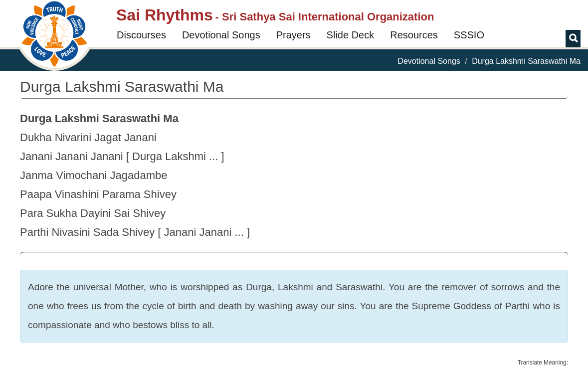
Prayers (294, 35)
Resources (414, 35)
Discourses (141, 35)
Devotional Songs (221, 35)
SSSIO (469, 35)
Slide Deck (351, 35)
